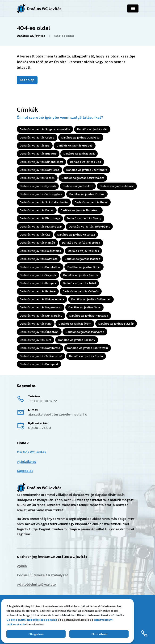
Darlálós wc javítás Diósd (84, 267)
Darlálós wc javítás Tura (36, 340)
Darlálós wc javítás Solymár (38, 275)
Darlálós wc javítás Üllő (35, 235)
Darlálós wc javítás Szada (86, 356)
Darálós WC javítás (31, 36)
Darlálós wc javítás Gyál (79, 154)
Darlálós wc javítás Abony (84, 218)
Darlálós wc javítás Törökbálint (89, 227)
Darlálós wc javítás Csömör (81, 291)
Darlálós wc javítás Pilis (83, 251)
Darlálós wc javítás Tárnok (81, 275)
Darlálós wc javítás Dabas (37, 210)
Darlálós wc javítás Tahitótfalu (88, 348)
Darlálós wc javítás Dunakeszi (81, 138)
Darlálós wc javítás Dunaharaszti (41, 162)
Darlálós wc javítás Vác (92, 129)
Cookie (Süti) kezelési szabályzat (42, 575)
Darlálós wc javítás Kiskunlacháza (42, 299)
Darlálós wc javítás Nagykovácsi (41, 307)
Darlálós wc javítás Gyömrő (38, 186)
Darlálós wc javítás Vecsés (37, 178)
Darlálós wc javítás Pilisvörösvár (41, 227)
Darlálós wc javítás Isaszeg (82, 259)
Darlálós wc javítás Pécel (91, 202)
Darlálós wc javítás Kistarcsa (76, 235)
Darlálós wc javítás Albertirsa (81, 243)
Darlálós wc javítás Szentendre (87, 170)
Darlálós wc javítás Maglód (37, 243)
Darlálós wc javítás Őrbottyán (39, 332)
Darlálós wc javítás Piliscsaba (89, 316)
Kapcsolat (25, 471)
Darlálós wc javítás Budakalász (40, 267)
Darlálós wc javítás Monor (117, 186)
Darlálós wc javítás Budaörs (38, 154)
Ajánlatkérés (27, 461)
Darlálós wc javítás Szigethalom (83, 178)
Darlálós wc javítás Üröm (75, 324)
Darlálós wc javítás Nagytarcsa (40, 348)
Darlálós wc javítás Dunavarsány (41, 316)
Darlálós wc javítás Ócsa (84, 307)
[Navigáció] (133, 8)
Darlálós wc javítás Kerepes (38, 283)
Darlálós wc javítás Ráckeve (38, 291)
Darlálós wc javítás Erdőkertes (91, 299)
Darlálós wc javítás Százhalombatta (44, 202)
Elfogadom (36, 634)
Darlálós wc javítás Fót (78, 186)
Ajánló (22, 566)
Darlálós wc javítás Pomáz (87, 194)
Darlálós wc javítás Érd (35, 146)
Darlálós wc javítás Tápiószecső (41, 356)
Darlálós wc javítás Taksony (77, 340)
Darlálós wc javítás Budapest (39, 364)
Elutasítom (99, 634)
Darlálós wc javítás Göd (86, 162)
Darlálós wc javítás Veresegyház (41, 194)
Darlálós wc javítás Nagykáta (39, 259)
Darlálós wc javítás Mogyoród (85, 332)
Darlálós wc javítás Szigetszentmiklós (45, 129)
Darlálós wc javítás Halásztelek (40, 251)
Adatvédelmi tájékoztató (36, 584)
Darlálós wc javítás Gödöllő (75, 146)
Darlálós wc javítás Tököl (79, 283)
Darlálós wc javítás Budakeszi (80, 210)
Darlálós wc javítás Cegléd (37, 138)
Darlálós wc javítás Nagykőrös (40, 170)
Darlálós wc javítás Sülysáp (116, 324)
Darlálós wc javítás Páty (36, 324)
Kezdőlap (27, 80)
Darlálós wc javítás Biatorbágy (40, 218)
